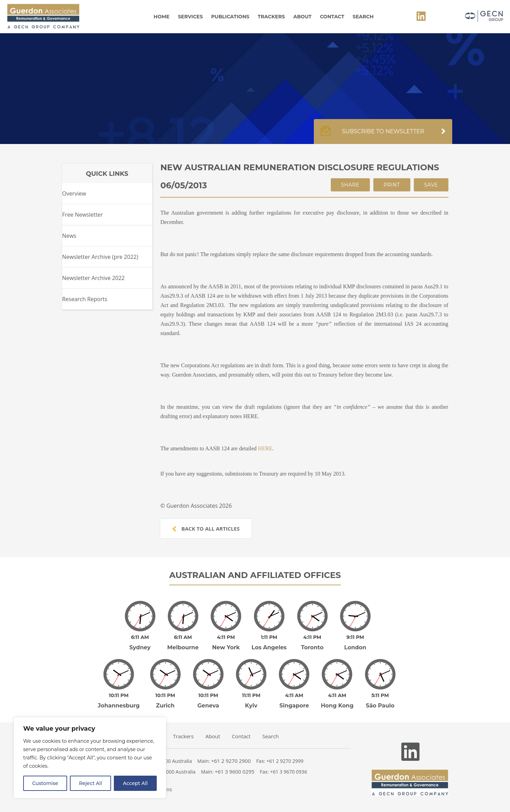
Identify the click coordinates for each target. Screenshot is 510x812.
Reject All (90, 783)
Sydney (140, 647)
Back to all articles (206, 529)
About (303, 17)
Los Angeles (269, 647)
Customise (45, 783)
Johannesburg (119, 706)
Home (162, 17)
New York (226, 647)
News (69, 236)
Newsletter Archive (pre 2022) (100, 257)
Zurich (165, 706)
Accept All (135, 783)
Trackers (271, 17)
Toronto (312, 647)
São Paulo (380, 706)
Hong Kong (337, 706)
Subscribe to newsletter (383, 135)
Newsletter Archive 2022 (93, 278)
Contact (332, 17)
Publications (230, 17)
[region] (90, 758)
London (355, 647)
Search (363, 17)
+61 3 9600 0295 (235, 772)
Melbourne (183, 647)
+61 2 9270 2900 (231, 761)
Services (190, 17)
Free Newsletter (82, 215)
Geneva (208, 706)
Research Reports (85, 299)
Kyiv (251, 706)
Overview (74, 193)
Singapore (294, 706)
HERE (265, 448)
